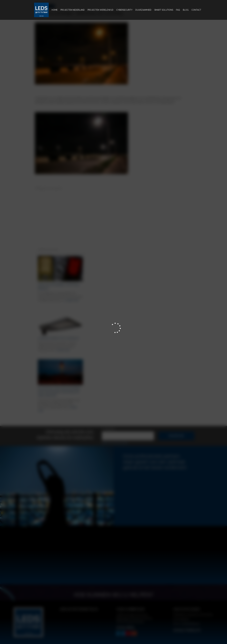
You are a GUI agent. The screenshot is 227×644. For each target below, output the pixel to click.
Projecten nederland (73, 10)
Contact (196, 10)
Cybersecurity (124, 10)
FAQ (178, 10)
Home (55, 10)
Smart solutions (164, 10)
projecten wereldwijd (100, 10)
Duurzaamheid (143, 10)
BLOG (186, 10)
